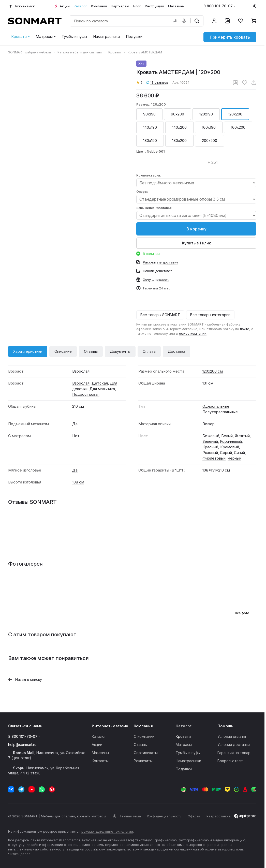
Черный (234, 458)
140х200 (179, 127)
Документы (120, 351)
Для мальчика (102, 389)
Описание (63, 351)
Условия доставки (234, 745)
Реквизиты (143, 761)
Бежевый (211, 436)
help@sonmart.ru (22, 745)
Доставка (176, 351)
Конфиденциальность (164, 816)
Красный (210, 447)
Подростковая (86, 394)
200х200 (210, 141)
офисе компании (193, 333)
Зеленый (210, 441)
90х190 (149, 114)
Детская (100, 383)
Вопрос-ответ (230, 761)
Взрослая (81, 383)
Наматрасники (188, 761)
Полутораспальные (220, 412)
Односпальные (216, 406)
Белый (227, 436)
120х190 (206, 114)
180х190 (150, 141)
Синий (239, 453)
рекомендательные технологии (107, 831)
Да (75, 424)
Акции (97, 745)
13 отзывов (157, 82)
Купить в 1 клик (196, 243)
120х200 (235, 114)
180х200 (179, 141)
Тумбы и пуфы (188, 753)
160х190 (209, 127)
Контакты (100, 761)
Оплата (149, 351)
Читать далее (19, 854)
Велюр (209, 424)
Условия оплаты (232, 736)
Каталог (99, 736)
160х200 (238, 127)
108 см (78, 482)
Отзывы (91, 351)
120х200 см (213, 371)
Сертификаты (146, 753)
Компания (143, 726)
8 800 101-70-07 (218, 6)
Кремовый (230, 447)
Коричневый (231, 441)
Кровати (183, 736)
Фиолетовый (214, 458)
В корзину (196, 229)
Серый (226, 453)
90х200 (178, 114)
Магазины (100, 753)
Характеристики (28, 351)
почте (245, 329)
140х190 (150, 127)
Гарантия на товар (234, 753)
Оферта (194, 816)
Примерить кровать (230, 37)
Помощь (225, 726)
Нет (76, 436)
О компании (144, 736)
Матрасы (184, 745)
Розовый (210, 453)
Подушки (184, 769)
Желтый (242, 436)
